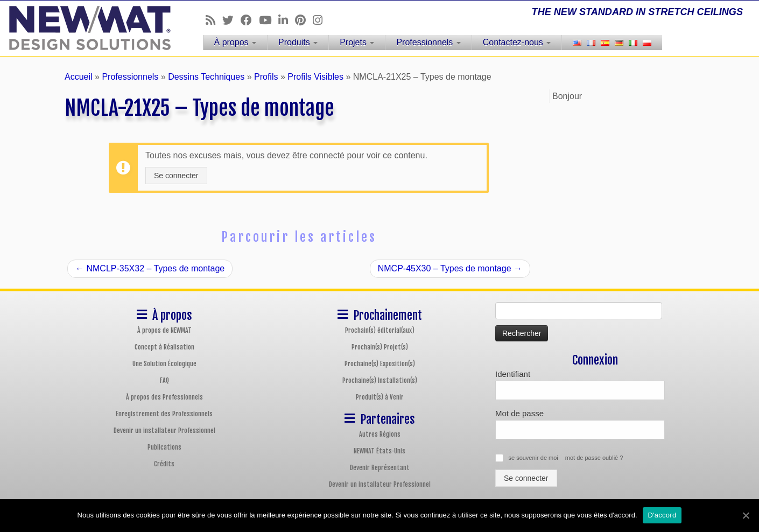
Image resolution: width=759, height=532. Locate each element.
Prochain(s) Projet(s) (380, 347)
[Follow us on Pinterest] (304, 20)
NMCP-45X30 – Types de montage (450, 268)
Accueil (79, 77)
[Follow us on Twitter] (231, 20)
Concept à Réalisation (164, 347)
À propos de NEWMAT (164, 330)
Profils (266, 77)
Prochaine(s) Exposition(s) (380, 364)
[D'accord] (746, 515)
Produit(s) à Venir (380, 397)
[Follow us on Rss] (214, 20)
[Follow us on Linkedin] (287, 20)
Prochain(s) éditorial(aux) (380, 330)
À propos (235, 42)
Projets (357, 42)
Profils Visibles (315, 77)
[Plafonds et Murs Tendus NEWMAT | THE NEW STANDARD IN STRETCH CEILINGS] (87, 28)
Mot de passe (519, 413)
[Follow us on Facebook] (250, 20)
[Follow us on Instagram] (321, 20)
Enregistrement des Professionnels (164, 414)
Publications (164, 447)
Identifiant (513, 374)
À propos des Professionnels (164, 397)
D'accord (662, 515)
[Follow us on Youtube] (269, 20)
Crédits (164, 464)
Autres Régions (380, 434)
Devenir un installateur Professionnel (164, 430)
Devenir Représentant (380, 468)
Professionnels (428, 42)
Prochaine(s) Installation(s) (380, 380)
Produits (298, 42)
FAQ (164, 380)
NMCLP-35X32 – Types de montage (150, 268)
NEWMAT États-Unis (380, 451)
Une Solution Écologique (164, 364)
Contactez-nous (517, 42)
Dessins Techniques (206, 77)
